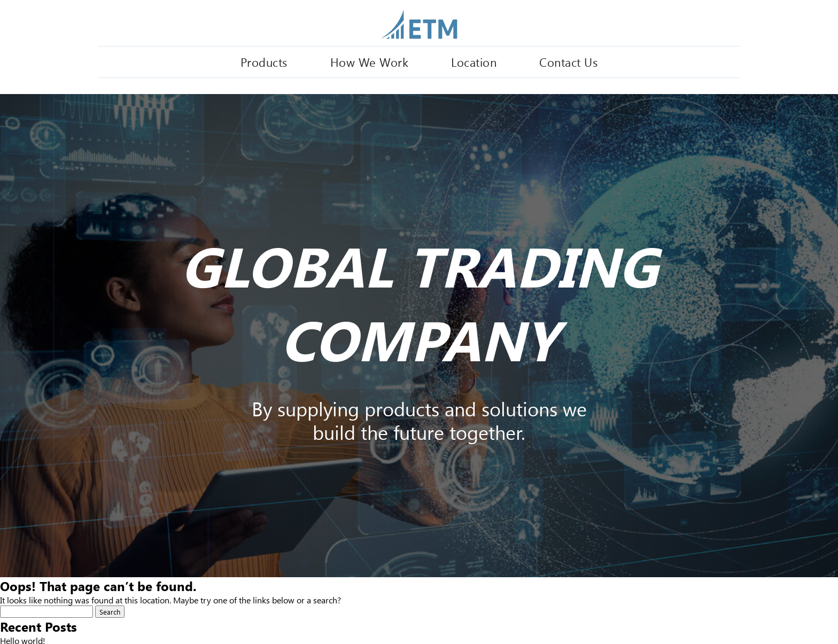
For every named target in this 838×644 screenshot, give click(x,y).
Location (474, 62)
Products (264, 62)
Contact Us (568, 62)
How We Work (370, 62)
